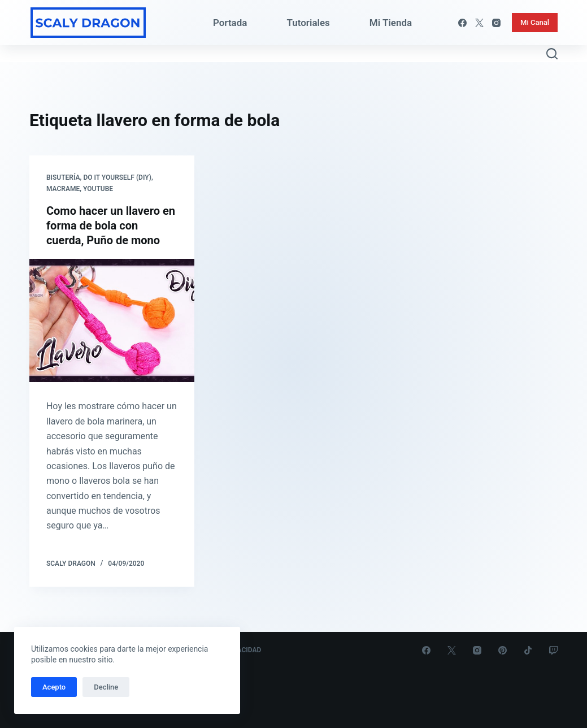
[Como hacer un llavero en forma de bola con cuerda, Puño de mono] (112, 321)
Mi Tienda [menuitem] (391, 23)
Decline (106, 687)
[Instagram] (496, 23)
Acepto (54, 687)
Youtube (98, 189)
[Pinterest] (503, 650)
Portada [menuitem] (230, 23)
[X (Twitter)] (479, 23)
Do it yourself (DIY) (117, 177)
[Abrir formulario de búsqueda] (552, 54)
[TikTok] (528, 650)
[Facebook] (462, 23)
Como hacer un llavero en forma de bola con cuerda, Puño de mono (111, 226)
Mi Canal (535, 22)
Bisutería (63, 177)
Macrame (63, 189)
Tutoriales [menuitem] (308, 23)
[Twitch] (553, 650)
